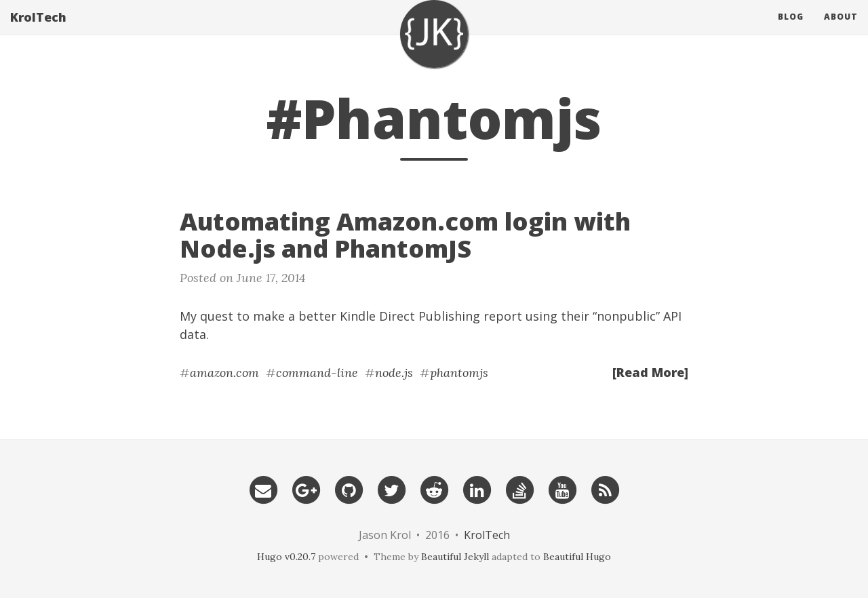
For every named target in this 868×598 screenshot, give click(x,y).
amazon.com (224, 373)
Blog (791, 30)
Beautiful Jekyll (455, 557)
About (841, 30)
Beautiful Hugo (577, 557)
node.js (394, 373)
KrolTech (38, 31)
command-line (317, 373)
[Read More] (650, 372)
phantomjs (459, 373)
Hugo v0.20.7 (286, 557)
